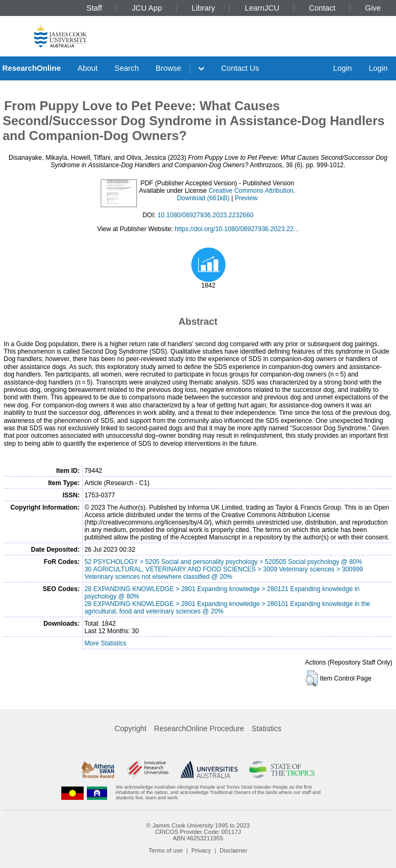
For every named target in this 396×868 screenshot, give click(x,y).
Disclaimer (233, 850)
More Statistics (105, 643)
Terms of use (166, 850)
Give (373, 8)
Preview (246, 198)
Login (342, 68)
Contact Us (240, 68)
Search (127, 68)
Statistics (266, 728)
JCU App (147, 8)
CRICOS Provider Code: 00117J (198, 832)
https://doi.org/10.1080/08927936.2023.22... (237, 229)
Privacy (201, 850)
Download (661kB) (203, 198)
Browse (168, 68)
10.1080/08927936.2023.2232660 (205, 215)
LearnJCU (262, 8)
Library (204, 8)
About (88, 68)
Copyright (131, 728)
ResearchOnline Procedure (199, 728)
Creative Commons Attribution (251, 191)
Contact (322, 8)
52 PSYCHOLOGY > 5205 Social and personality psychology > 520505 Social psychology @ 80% (223, 562)
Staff (94, 8)
